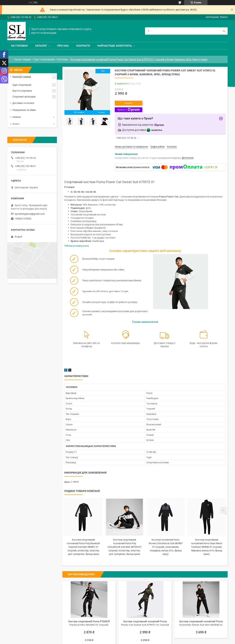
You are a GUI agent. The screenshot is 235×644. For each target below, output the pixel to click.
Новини (17, 117)
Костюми (62, 59)
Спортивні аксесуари (24, 97)
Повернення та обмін (24, 110)
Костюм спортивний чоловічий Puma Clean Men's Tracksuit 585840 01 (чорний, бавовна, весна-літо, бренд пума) (207, 547)
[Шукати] (224, 31)
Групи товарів (23, 59)
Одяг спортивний (44, 59)
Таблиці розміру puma (77, 246)
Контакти (83, 46)
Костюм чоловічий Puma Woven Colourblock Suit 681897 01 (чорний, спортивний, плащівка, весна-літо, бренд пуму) (166, 547)
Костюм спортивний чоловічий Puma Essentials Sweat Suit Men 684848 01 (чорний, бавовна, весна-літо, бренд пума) (201, 624)
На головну (19, 46)
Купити (129, 103)
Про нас (63, 46)
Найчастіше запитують (115, 46)
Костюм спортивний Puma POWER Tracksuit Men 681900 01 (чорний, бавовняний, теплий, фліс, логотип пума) (89, 624)
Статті (16, 124)
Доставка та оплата (23, 103)
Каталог (41, 46)
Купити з (128, 110)
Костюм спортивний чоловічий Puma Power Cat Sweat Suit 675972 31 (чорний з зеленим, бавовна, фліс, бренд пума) (145, 624)
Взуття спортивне (22, 91)
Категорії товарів (22, 77)
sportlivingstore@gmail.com (30, 214)
